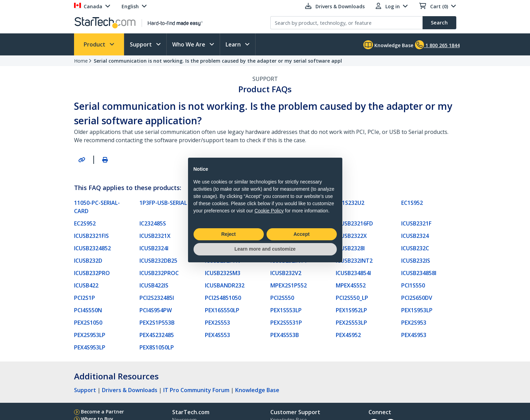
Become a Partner (102, 412)
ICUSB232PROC (159, 273)
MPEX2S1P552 (289, 285)
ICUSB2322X (351, 236)
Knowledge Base (388, 45)
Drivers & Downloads (130, 390)
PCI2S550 (282, 298)
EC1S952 (412, 203)
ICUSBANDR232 (225, 285)
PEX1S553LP (286, 310)
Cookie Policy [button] (269, 211)
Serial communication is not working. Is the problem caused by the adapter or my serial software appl (218, 61)
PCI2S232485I (157, 298)
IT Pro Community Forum (196, 390)
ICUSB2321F (416, 223)
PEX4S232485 (157, 335)
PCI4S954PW (156, 310)
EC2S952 (85, 223)
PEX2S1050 (88, 323)
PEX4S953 (414, 335)
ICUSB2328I (350, 248)
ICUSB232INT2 (354, 261)
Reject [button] (228, 234)
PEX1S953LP (417, 310)
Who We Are (189, 44)
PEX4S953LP (90, 347)
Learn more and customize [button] (265, 249)
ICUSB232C (415, 248)
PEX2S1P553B (157, 323)
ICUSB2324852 (92, 248)
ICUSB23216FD (354, 223)
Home (81, 61)
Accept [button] (302, 234)
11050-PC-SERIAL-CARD (97, 207)
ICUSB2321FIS (91, 236)
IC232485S (153, 223)
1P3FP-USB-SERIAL (163, 203)
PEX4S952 (348, 335)
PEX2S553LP (351, 323)
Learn (234, 44)
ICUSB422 (86, 285)
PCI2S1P (85, 298)
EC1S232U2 (350, 203)
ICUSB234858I (419, 273)
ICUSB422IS (154, 285)
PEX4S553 (217, 335)
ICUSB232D (88, 261)
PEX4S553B (285, 335)
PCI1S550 (413, 285)
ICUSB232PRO (92, 273)
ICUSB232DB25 (158, 261)
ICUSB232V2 (286, 273)
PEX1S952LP (351, 310)
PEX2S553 (217, 323)
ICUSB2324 (415, 236)
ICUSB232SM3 (223, 273)
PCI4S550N (88, 310)
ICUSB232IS (416, 261)
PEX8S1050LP (157, 347)
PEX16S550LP (222, 310)
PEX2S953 (414, 323)
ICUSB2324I (154, 248)
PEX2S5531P (286, 323)
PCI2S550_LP (352, 298)
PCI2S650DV (417, 298)
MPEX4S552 (351, 285)
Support (142, 44)
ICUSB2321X (155, 236)
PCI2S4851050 (223, 298)
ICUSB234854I (353, 273)
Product (95, 44)
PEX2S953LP (90, 335)
